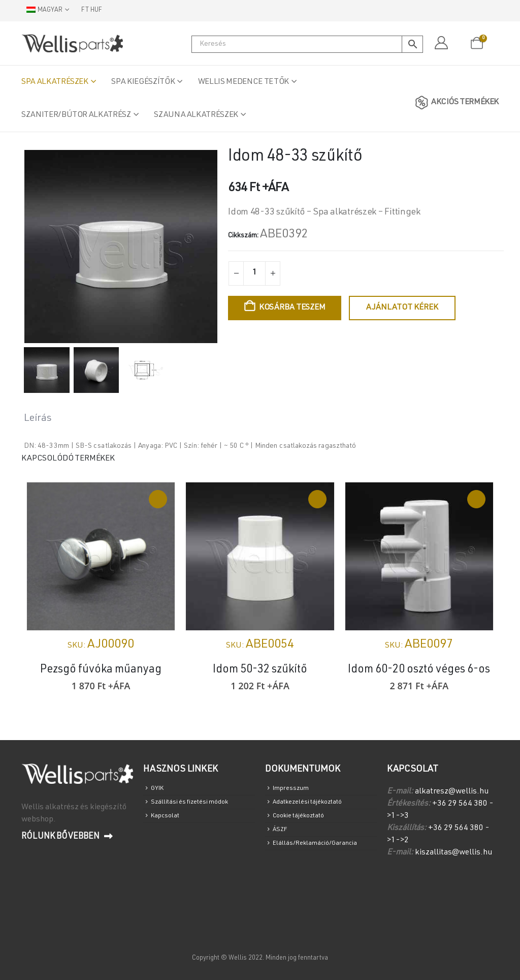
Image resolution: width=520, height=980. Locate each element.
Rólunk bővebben (67, 837)
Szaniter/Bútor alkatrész (76, 115)
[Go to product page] (101, 556)
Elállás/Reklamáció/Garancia (320, 854)
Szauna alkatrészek (196, 115)
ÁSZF (282, 838)
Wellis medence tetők (243, 82)
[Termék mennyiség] (254, 273)
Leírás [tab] (38, 419)
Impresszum (292, 790)
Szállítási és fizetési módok (195, 805)
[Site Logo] (72, 43)
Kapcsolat (168, 822)
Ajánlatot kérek (402, 308)
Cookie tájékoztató (304, 822)
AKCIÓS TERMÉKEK (455, 103)
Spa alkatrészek (55, 82)
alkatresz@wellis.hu (452, 792)
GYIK (159, 790)
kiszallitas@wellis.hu (453, 853)
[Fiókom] (441, 43)
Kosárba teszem (292, 308)
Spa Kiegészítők (143, 82)
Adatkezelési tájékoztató (314, 805)
